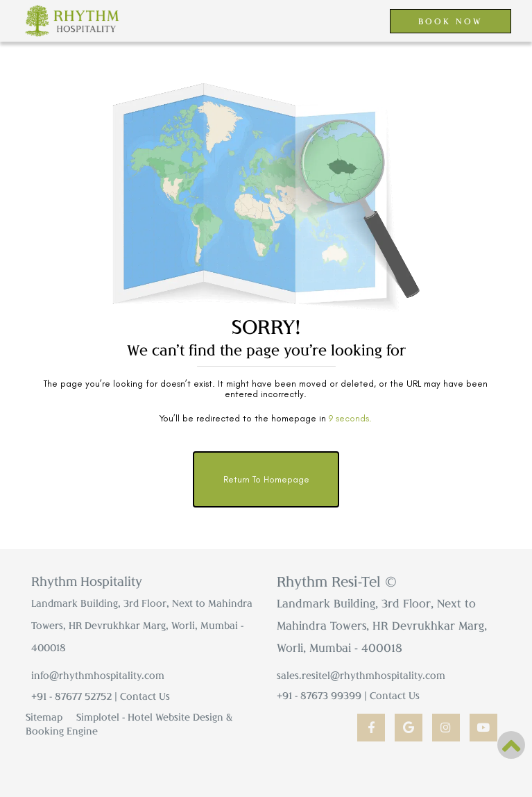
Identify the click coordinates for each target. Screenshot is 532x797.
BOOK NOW (451, 21)
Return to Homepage (266, 479)
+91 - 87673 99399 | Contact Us (348, 695)
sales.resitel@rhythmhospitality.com (361, 675)
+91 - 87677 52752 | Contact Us (101, 696)
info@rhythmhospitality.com (98, 675)
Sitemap (44, 717)
